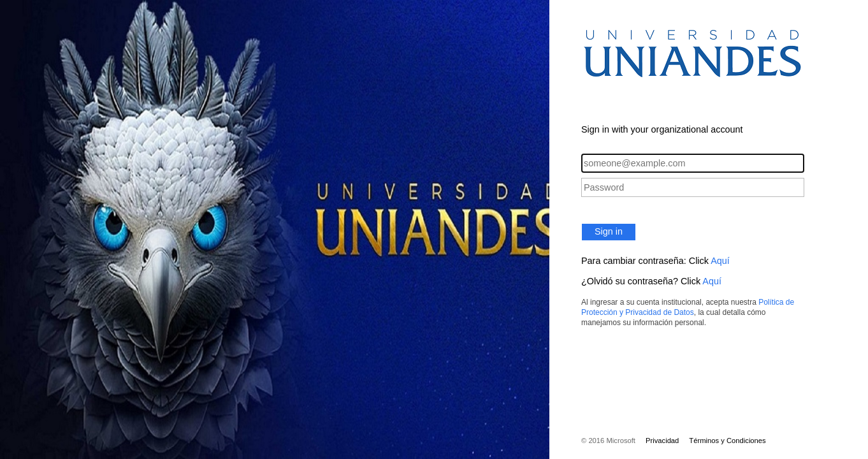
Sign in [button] (609, 231)
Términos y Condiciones (727, 441)
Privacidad (662, 441)
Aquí (720, 261)
